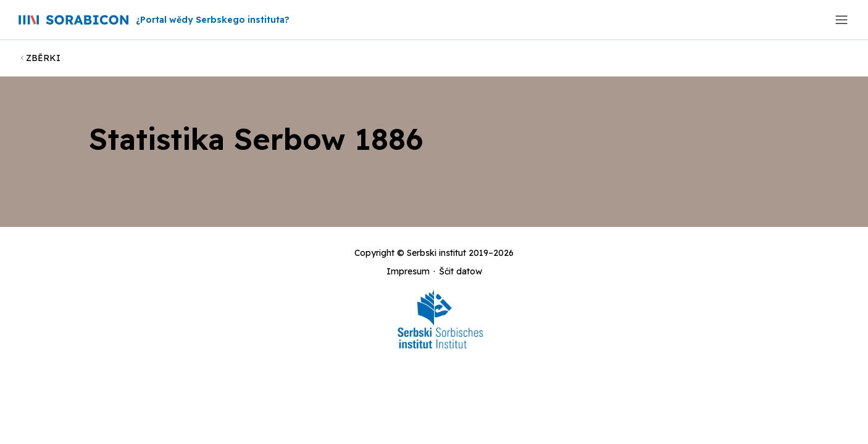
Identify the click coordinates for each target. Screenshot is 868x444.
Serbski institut (436, 253)
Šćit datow (461, 271)
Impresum (408, 271)
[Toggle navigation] (841, 20)
